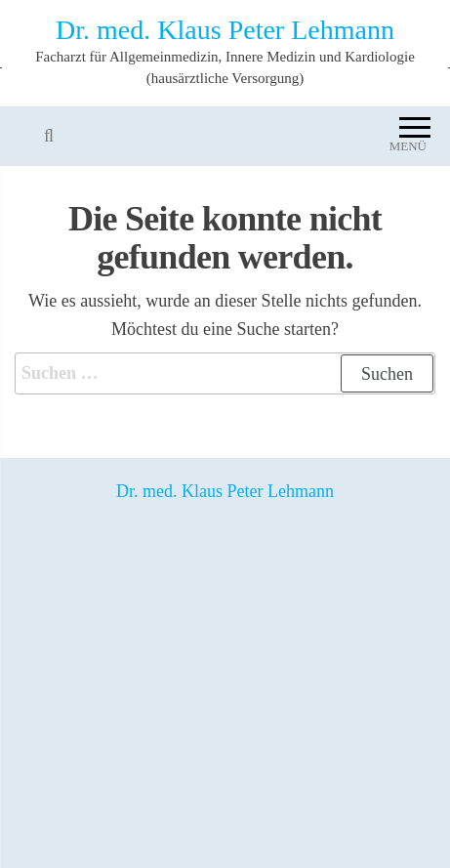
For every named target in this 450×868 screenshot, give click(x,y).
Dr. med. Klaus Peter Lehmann (225, 30)
